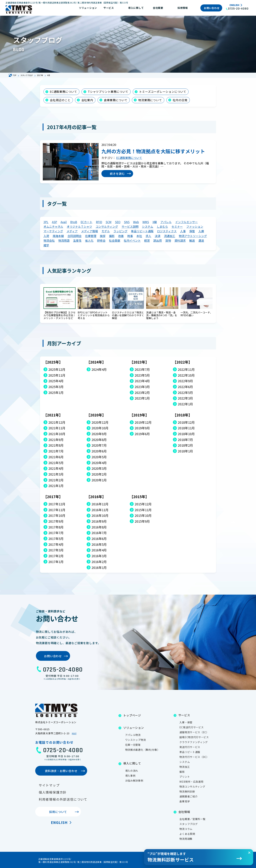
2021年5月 (56, 463)
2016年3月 (99, 556)
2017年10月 (57, 515)
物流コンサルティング (192, 787)
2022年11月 (186, 369)
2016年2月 (99, 562)
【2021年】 (53, 415)
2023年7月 (142, 369)
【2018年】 (182, 415)
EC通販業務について (63, 92)
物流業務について (150, 100)
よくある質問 (187, 834)
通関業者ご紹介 (188, 796)
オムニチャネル (53, 226)
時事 (130, 236)
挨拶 (103, 236)
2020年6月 (99, 451)
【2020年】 (96, 415)
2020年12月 (100, 422)
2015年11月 (143, 510)
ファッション (195, 226)
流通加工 (170, 236)
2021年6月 (56, 457)
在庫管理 (91, 236)
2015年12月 (143, 504)
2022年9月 (185, 381)
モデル (106, 231)
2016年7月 (99, 533)
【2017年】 (53, 497)
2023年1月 (142, 398)
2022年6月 (185, 387)
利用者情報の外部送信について (63, 799)
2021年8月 (56, 445)
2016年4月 (99, 550)
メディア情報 (90, 231)
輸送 (192, 240)
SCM (109, 222)
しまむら (162, 226)
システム (148, 226)
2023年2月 (142, 393)
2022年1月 (185, 404)
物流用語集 (186, 839)
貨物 (168, 240)
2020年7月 (99, 445)
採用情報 (183, 8)
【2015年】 (139, 497)
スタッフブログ (188, 824)
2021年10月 (57, 434)
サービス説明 (130, 226)
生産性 (77, 240)
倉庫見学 (185, 801)
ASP (54, 222)
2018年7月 (185, 440)
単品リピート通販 (142, 231)
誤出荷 (158, 240)
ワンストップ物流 (136, 740)
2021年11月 (57, 428)
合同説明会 (74, 236)
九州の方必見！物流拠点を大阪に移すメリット (153, 151)
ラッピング (120, 231)
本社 (139, 236)
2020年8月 (99, 440)
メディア (72, 231)
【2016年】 (96, 497)
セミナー (177, 226)
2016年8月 (99, 527)
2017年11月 (57, 510)
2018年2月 (185, 445)
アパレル (166, 222)
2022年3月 (185, 398)
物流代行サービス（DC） (194, 757)
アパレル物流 (133, 735)
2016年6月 (99, 539)
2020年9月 (99, 434)
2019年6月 (142, 434)
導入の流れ (132, 771)
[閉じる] (249, 853)
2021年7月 (56, 451)
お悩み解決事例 (134, 781)
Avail (64, 222)
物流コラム (186, 829)
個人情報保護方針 (53, 792)
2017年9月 (56, 521)
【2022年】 (182, 362)
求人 (148, 236)
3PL (46, 222)
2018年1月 (185, 451)
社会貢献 (115, 240)
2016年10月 (100, 515)
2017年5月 (56, 539)
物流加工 (185, 767)
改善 (121, 236)
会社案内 (87, 100)
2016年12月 (100, 504)
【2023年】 (139, 362)
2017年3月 (56, 550)
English (234, 5)
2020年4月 (99, 463)
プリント (185, 777)
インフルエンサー (186, 222)
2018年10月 (186, 434)
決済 (158, 236)
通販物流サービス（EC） (194, 732)
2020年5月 (99, 457)
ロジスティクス (167, 231)
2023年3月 (142, 387)
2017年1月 (56, 562)
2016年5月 (99, 544)
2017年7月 (56, 533)
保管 (192, 231)
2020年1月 (99, 480)
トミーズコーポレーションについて (163, 92)
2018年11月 (186, 428)
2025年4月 (56, 381)
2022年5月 (185, 393)
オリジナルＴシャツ (79, 226)
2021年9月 (56, 440)
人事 (183, 231)
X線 (155, 222)
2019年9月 (142, 428)
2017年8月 (56, 527)
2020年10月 (100, 428)
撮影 (112, 236)
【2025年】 (53, 362)
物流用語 (64, 240)
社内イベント (132, 240)
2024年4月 (99, 369)
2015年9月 (142, 521)
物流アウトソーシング (193, 236)
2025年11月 (57, 375)
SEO (118, 222)
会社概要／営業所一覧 (192, 819)
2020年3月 (99, 468)
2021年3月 (56, 474)
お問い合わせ (212, 8)
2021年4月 (56, 468)
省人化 (89, 240)
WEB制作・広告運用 (191, 782)
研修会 (101, 240)
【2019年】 (139, 415)
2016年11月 (100, 510)
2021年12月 (57, 422)
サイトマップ (49, 785)
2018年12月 (186, 422)
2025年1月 (56, 393)
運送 (201, 240)
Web (136, 222)
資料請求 (180, 240)
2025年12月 (57, 369)
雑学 (46, 245)
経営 (147, 240)
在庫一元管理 (133, 745)
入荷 (46, 236)
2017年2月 (56, 556)
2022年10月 (186, 375)
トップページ (132, 715)
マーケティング (53, 231)
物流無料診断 (187, 791)
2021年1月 (56, 486)
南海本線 (58, 236)
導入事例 (130, 776)
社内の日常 (180, 100)
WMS (146, 222)
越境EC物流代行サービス (194, 737)
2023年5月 (142, 375)
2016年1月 (99, 568)
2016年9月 (99, 521)
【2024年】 (96, 362)
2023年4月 (142, 381)
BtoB (74, 222)
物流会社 (49, 240)
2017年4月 (56, 544)
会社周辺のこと (60, 100)
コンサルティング (107, 226)
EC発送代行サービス (191, 727)
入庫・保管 (186, 722)
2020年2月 (99, 474)
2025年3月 (56, 387)
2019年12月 (143, 422)
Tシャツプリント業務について (108, 92)
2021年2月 (56, 480)
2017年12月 (57, 504)
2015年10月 (143, 515)
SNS (127, 222)
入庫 (201, 231)
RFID (99, 222)
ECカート (87, 222)
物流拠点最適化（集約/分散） (143, 750)
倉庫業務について (116, 100)
